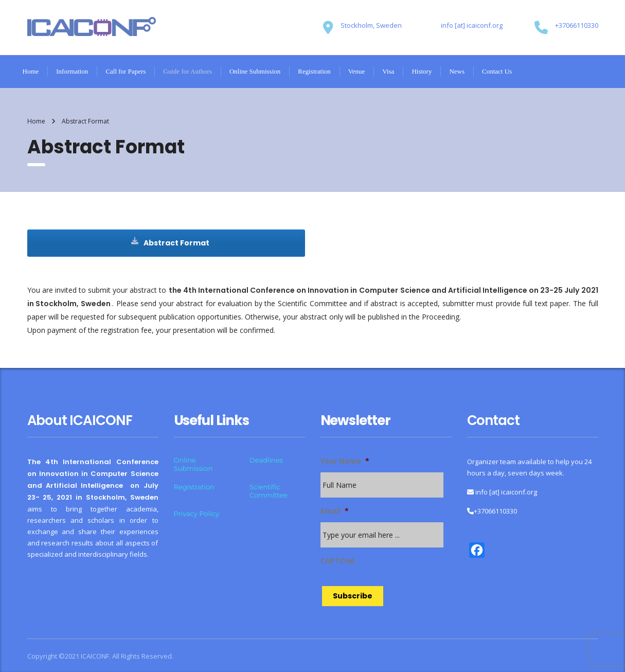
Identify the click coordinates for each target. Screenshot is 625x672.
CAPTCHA (338, 561)
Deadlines (266, 460)
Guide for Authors (187, 71)
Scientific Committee (269, 491)
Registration (314, 71)
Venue (357, 71)
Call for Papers (126, 71)
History (422, 71)
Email (335, 511)
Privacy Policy (197, 514)
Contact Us (497, 71)
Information (72, 71)
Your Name (345, 461)
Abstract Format (170, 243)
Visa (388, 71)
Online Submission (255, 71)
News (457, 71)
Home (31, 71)
